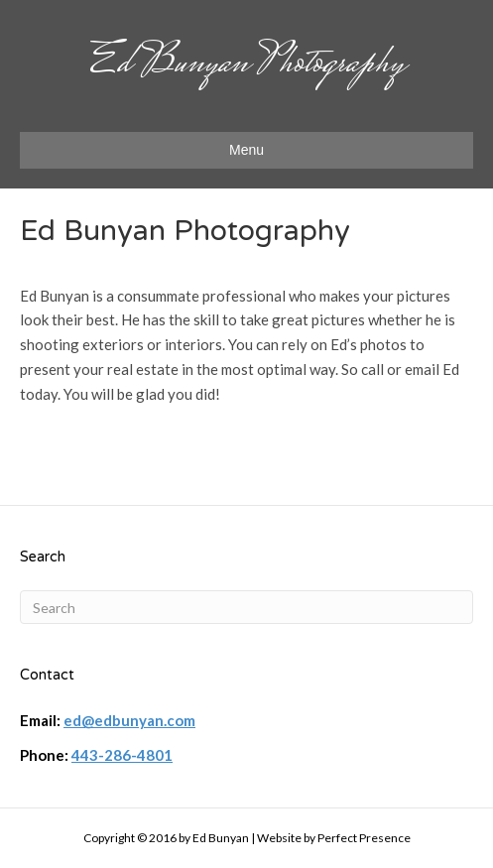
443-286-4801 (122, 755)
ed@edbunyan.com (129, 720)
